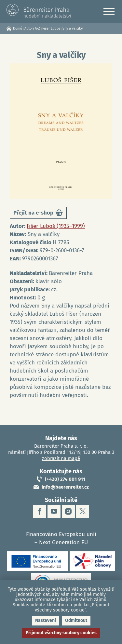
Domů (18, 28)
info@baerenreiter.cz (65, 487)
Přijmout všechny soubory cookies (61, 633)
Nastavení (46, 620)
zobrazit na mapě (61, 458)
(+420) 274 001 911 (65, 479)
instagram (68, 511)
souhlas (88, 589)
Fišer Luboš (51, 28)
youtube (54, 511)
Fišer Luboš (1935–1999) (56, 226)
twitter (83, 511)
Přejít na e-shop (38, 214)
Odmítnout (76, 620)
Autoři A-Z (32, 28)
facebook (40, 511)
